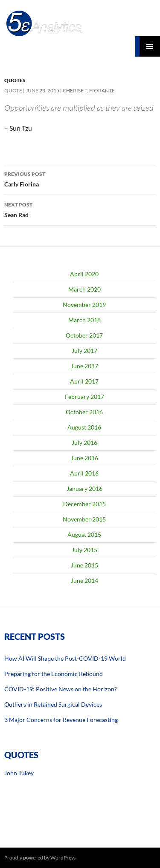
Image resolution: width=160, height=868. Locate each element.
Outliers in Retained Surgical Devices (53, 704)
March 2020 (84, 289)
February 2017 (84, 397)
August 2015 (84, 534)
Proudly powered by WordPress (40, 858)
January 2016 (84, 488)
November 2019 (84, 305)
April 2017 (84, 381)
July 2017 (84, 351)
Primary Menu (150, 46)
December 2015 (84, 504)
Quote (13, 90)
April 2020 (84, 274)
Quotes (15, 80)
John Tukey (19, 773)
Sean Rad (80, 209)
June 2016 (84, 458)
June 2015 (84, 565)
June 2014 (84, 580)
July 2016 (84, 443)
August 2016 (84, 427)
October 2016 (84, 412)
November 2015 (84, 519)
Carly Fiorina (80, 178)
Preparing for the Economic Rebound (54, 674)
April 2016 (84, 473)
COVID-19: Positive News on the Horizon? (61, 689)
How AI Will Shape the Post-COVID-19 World (65, 658)
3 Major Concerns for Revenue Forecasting (61, 720)
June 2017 (84, 366)
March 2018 (84, 320)
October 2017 (84, 335)
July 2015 (84, 550)
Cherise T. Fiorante (89, 90)
